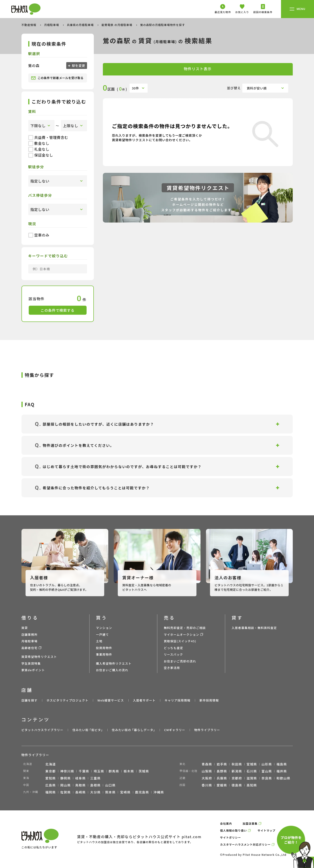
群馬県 (114, 771)
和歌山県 (283, 778)
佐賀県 (66, 792)
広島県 (51, 785)
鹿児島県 (142, 792)
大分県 (95, 792)
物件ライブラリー (207, 730)
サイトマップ (266, 830)
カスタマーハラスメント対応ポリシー (246, 844)
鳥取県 (80, 785)
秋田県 (237, 764)
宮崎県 (125, 792)
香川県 (207, 785)
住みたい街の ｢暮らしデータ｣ (133, 730)
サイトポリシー (231, 837)
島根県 (95, 785)
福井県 (282, 771)
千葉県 (84, 771)
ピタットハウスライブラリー (42, 730)
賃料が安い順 (257, 88)
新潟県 (237, 771)
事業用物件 (104, 654)
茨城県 (144, 771)
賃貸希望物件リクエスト (39, 657)
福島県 (282, 764)
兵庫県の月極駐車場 (81, 25)
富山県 (267, 771)
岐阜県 (80, 778)
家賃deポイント (33, 670)
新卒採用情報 (209, 700)
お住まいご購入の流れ (112, 670)
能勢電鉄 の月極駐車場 (117, 25)
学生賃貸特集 (31, 663)
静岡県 (66, 778)
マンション (104, 628)
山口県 (110, 785)
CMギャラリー (175, 730)
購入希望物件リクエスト (114, 663)
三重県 (95, 778)
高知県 (252, 785)
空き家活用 (172, 668)
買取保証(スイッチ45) (180, 641)
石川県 (252, 771)
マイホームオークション (182, 635)
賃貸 (25, 628)
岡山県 (66, 785)
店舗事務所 (30, 635)
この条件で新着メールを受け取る (57, 78)
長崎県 (80, 792)
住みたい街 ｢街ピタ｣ (87, 730)
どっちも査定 (174, 648)
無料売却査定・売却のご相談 (185, 628)
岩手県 (222, 764)
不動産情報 (29, 25)
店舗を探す (30, 700)
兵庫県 (222, 778)
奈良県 (267, 778)
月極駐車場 (52, 25)
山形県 (267, 764)
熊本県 (110, 792)
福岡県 (51, 792)
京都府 (237, 778)
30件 (135, 88)
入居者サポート (144, 700)
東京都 (51, 771)
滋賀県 (252, 778)
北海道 (51, 764)
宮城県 (252, 764)
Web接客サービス (111, 700)
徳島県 (237, 785)
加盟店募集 (250, 823)
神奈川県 (67, 771)
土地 (99, 641)
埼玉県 (99, 771)
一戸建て (103, 635)
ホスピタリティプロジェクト (67, 700)
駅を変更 (78, 66)
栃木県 (129, 771)
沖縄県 (159, 792)
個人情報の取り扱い (234, 830)
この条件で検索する (58, 310)
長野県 (222, 771)
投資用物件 (104, 648)
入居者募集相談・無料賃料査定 (254, 628)
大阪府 (207, 778)
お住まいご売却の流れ (180, 661)
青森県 (207, 764)
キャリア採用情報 (177, 700)
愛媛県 (222, 785)
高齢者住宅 (30, 648)
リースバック (174, 654)
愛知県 (51, 778)
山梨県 (207, 771)
